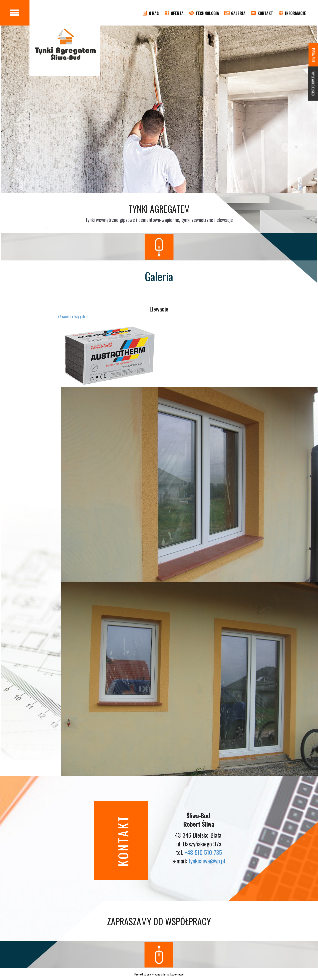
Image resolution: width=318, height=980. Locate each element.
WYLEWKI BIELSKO (313, 84)
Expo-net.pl (177, 974)
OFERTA (174, 13)
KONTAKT (262, 13)
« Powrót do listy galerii (73, 316)
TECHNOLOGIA (204, 13)
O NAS (150, 13)
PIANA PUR (314, 55)
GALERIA (235, 13)
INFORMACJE (292, 13)
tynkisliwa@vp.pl (207, 861)
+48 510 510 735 (203, 852)
